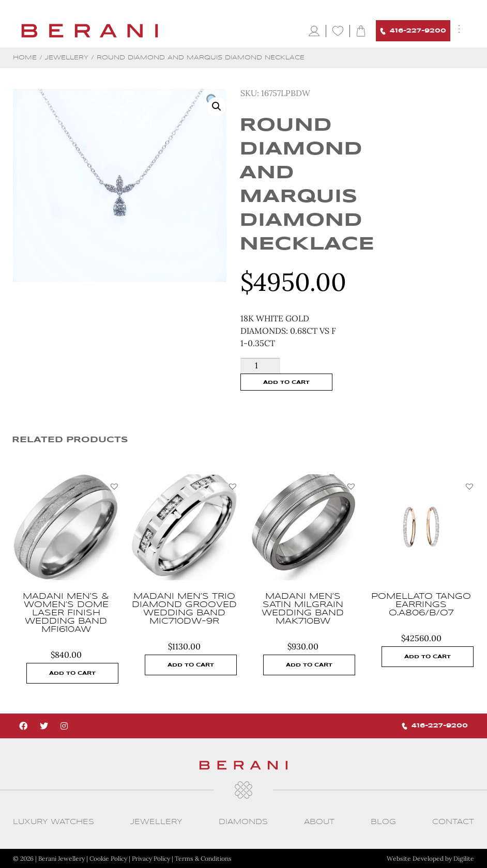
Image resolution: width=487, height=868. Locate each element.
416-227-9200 (413, 31)
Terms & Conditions (203, 858)
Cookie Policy (108, 858)
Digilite (464, 858)
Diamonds (243, 822)
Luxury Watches (54, 822)
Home (25, 58)
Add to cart (286, 382)
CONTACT (453, 822)
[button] (114, 486)
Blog (383, 822)
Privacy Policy (151, 858)
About (319, 822)
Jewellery (67, 58)
